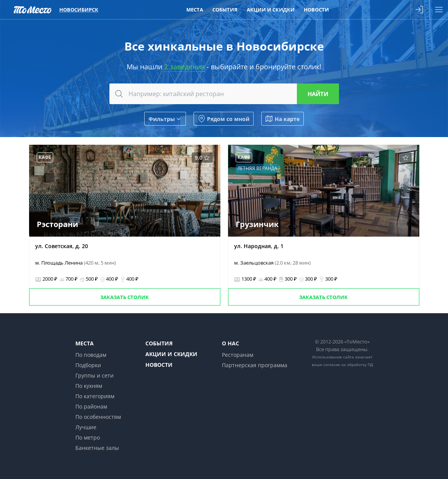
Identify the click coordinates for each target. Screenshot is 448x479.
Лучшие (86, 427)
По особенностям (98, 417)
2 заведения (184, 67)
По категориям (95, 396)
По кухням (89, 386)
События (159, 343)
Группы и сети (94, 375)
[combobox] (224, 94)
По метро (88, 437)
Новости (159, 365)
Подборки (88, 365)
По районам (91, 406)
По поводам (91, 355)
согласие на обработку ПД (348, 365)
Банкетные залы (97, 448)
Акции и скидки (171, 354)
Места (85, 343)
